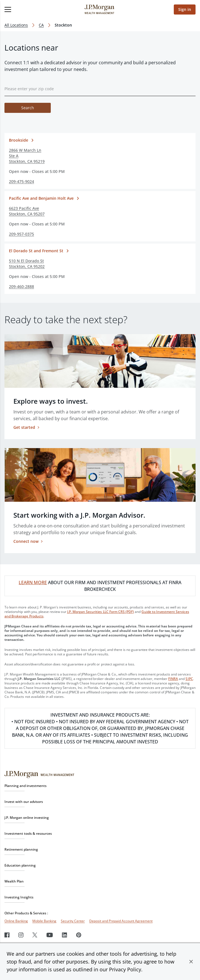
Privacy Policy (125, 969)
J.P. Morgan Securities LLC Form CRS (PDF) (101, 612)
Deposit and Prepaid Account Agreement (121, 921)
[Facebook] (7, 935)
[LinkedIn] (65, 935)
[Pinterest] (79, 935)
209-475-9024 (21, 181)
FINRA (173, 679)
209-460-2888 (21, 286)
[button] (191, 962)
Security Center (73, 921)
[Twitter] (35, 935)
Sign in (185, 9)
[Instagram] (21, 935)
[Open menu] (27, 9)
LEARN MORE (33, 582)
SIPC (189, 679)
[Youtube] (50, 935)
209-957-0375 (21, 234)
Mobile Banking (44, 921)
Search (28, 108)
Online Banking (16, 921)
